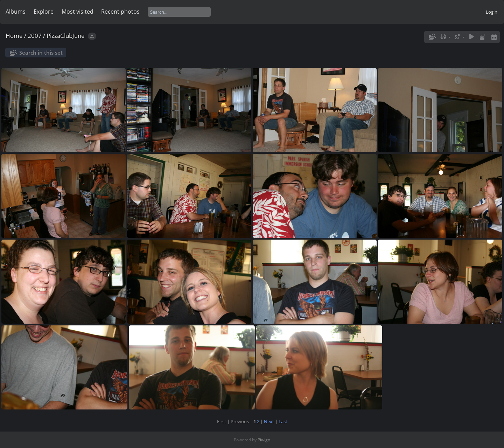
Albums (16, 12)
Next (269, 421)
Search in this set (41, 53)
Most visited (78, 12)
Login (492, 12)
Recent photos (120, 12)
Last (283, 421)
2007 (35, 36)
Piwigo (264, 440)
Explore (44, 12)
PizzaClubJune (66, 36)
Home (14, 36)
